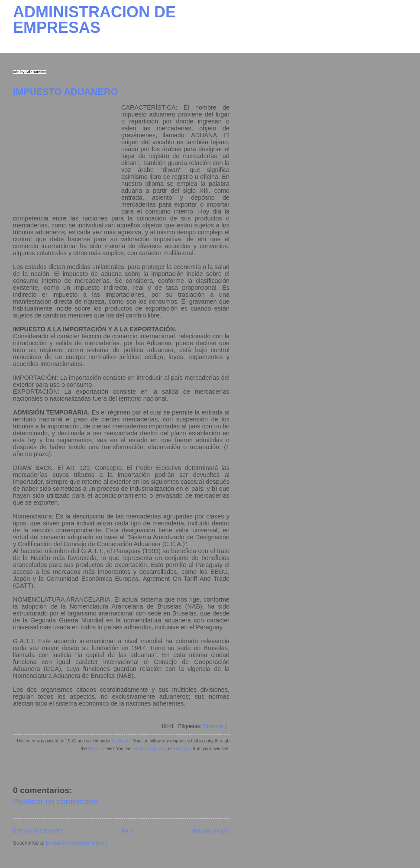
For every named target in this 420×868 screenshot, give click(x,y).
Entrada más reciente (38, 831)
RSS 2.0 (96, 749)
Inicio (128, 831)
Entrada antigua (211, 831)
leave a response (149, 749)
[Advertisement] (67, 158)
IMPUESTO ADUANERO (65, 92)
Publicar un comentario (55, 802)
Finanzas (213, 726)
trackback (183, 749)
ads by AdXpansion (30, 72)
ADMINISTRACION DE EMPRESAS (94, 20)
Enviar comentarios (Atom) (77, 843)
